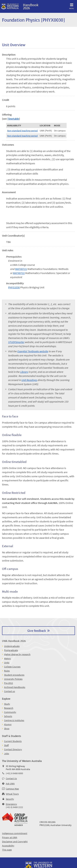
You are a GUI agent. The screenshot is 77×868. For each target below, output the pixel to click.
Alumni (8, 724)
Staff (6, 745)
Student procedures (14, 675)
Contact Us (11, 778)
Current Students (13, 741)
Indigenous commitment (15, 833)
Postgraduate (11, 650)
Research (9, 708)
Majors (7, 658)
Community (10, 712)
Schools (8, 716)
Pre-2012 (9, 683)
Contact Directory (13, 749)
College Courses (12, 667)
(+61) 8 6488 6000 (14, 773)
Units (7, 663)
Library (24, 372)
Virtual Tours (12, 794)
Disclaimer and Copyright (15, 842)
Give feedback (37, 630)
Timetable (13, 119)
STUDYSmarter (16, 342)
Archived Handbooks (15, 687)
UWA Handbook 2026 (14, 641)
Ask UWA (10, 784)
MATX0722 (19, 273)
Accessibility (8, 846)
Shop (7, 729)
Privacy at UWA (10, 837)
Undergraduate (12, 646)
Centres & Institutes (14, 720)
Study (7, 704)
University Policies (13, 679)
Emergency (11, 804)
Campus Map (12, 789)
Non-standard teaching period (22, 131)
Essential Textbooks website (33, 351)
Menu (72, 6)
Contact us (10, 691)
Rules (7, 671)
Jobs (7, 753)
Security (10, 799)
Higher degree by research (17, 654)
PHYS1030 (14, 287)
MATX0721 (21, 269)
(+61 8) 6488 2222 (14, 807)
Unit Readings (29, 380)
